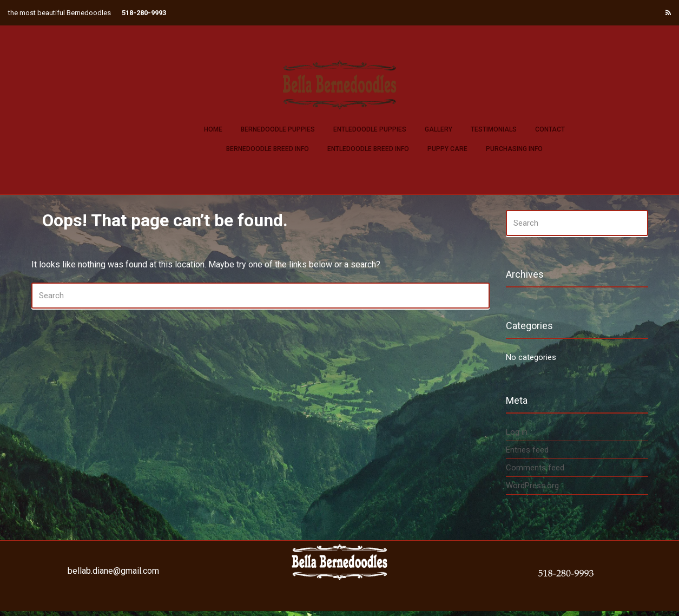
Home (213, 129)
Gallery (439, 129)
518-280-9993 (144, 13)
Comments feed (535, 468)
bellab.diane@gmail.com (113, 571)
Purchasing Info (514, 149)
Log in (517, 432)
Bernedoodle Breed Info (268, 149)
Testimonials (494, 129)
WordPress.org (532, 486)
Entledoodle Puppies (370, 129)
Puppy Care (447, 149)
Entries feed (527, 450)
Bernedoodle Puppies (278, 129)
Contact (550, 129)
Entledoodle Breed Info (368, 149)
